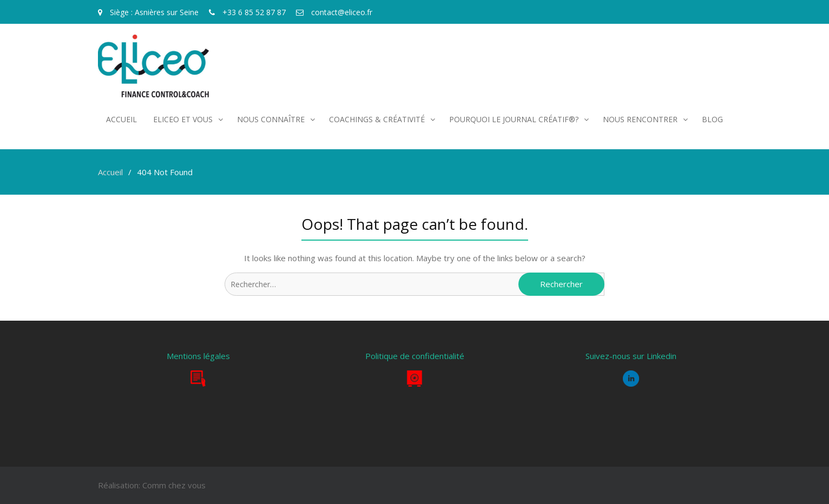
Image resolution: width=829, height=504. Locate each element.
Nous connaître (271, 119)
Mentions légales (198, 356)
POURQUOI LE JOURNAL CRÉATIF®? (514, 119)
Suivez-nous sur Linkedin (631, 356)
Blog (712, 119)
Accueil (121, 119)
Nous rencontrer (640, 119)
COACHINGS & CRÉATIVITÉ (377, 119)
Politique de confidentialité (415, 356)
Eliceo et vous (183, 119)
